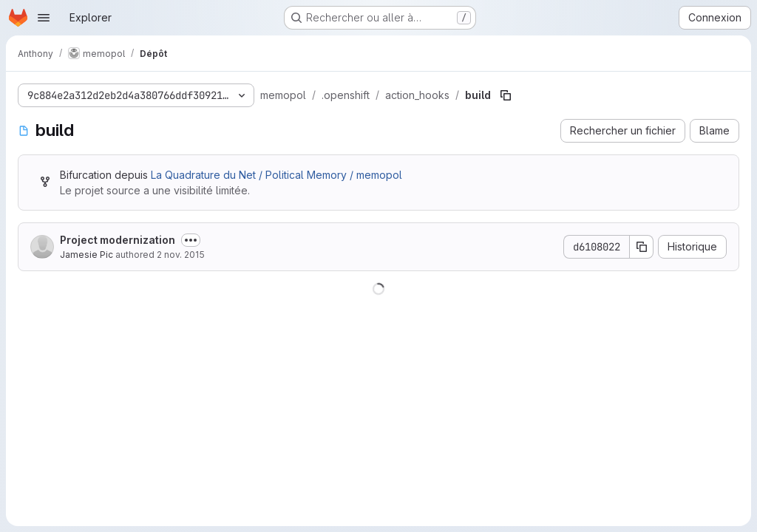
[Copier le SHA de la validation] (642, 247)
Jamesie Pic (86, 255)
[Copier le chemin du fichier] (506, 95)
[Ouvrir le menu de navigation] (44, 18)
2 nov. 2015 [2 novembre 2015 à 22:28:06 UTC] (181, 255)
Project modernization (118, 240)
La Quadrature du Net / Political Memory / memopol (276, 175)
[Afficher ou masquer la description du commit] (191, 240)
